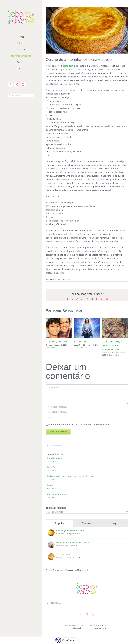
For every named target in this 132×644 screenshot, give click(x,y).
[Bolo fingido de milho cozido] (51, 531)
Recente (87, 523)
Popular (60, 523)
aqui (48, 69)
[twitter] (87, 614)
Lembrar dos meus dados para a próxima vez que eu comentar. (79, 425)
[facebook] (81, 614)
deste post (68, 66)
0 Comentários (82, 347)
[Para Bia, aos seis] (59, 319)
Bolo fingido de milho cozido (70, 531)
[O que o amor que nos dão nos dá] (51, 543)
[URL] (87, 417)
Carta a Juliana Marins (58, 494)
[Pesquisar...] (21, 95)
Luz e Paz (80, 341)
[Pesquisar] (10, 95)
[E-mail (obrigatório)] (87, 412)
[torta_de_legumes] (87, 30)
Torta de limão (63, 555)
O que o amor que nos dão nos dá (73, 543)
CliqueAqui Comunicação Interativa (93, 628)
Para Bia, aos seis (57, 341)
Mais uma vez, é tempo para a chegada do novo (113, 345)
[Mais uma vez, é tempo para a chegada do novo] (115, 319)
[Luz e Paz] (87, 319)
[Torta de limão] (51, 555)
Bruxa (50, 485)
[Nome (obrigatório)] (87, 407)
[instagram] (93, 614)
